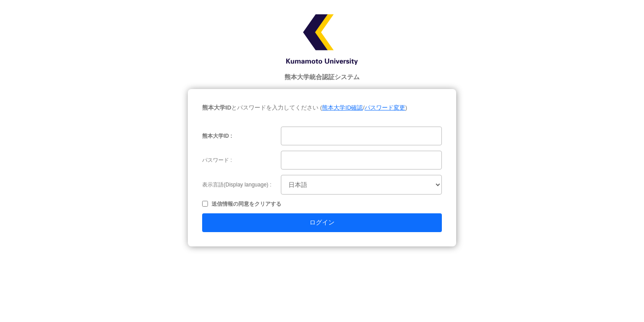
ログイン (322, 222)
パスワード (216, 160)
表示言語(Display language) (235, 185)
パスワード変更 (385, 108)
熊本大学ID (216, 136)
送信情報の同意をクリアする (246, 204)
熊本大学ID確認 (342, 108)
